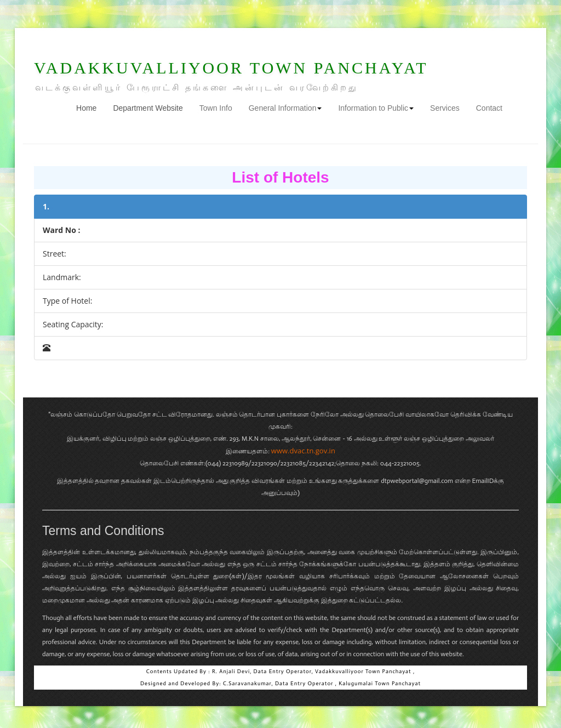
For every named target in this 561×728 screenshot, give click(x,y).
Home (90, 107)
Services (445, 108)
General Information (285, 108)
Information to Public (376, 108)
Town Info (216, 108)
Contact (489, 108)
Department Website (148, 108)
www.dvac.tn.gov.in (303, 451)
